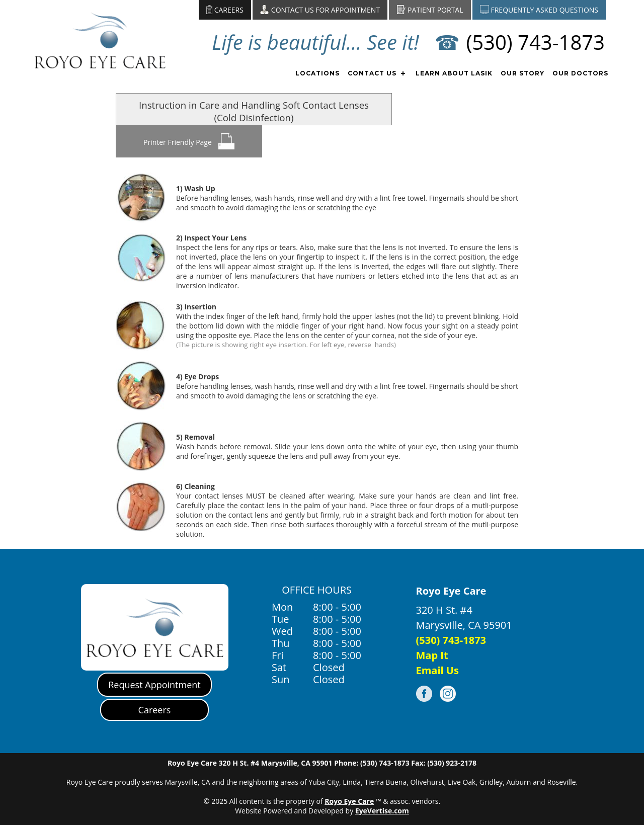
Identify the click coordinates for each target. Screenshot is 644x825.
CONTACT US (372, 73)
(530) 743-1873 (535, 42)
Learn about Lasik (454, 73)
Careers (155, 710)
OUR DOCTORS (580, 73)
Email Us (437, 670)
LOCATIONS (317, 73)
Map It (432, 655)
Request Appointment (154, 685)
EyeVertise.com (382, 811)
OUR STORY (522, 73)
